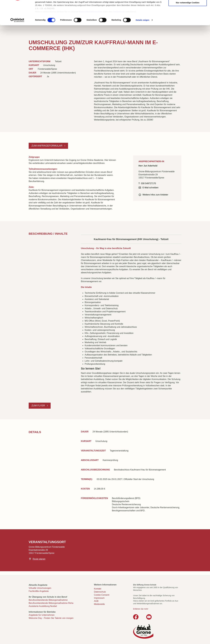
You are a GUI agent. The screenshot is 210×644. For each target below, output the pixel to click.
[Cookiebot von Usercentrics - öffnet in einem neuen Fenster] (17, 41)
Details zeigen (142, 41)
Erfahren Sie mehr (141, 609)
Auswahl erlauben (188, 15)
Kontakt (98, 589)
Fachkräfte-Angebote (39, 591)
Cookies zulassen (188, 7)
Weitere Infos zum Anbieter (155, 195)
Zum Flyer (39, 406)
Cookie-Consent (102, 595)
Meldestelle (99, 604)
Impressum (119, 32)
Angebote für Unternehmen (42, 615)
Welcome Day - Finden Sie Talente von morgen (51, 618)
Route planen (39, 559)
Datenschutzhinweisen (90, 32)
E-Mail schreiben (150, 188)
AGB (96, 601)
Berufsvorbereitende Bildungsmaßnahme (48, 600)
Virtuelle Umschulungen (40, 588)
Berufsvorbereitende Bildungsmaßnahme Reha (51, 603)
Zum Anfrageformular (47, 146)
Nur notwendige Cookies (188, 23)
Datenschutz (100, 592)
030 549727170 (148, 183)
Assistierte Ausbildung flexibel (43, 606)
